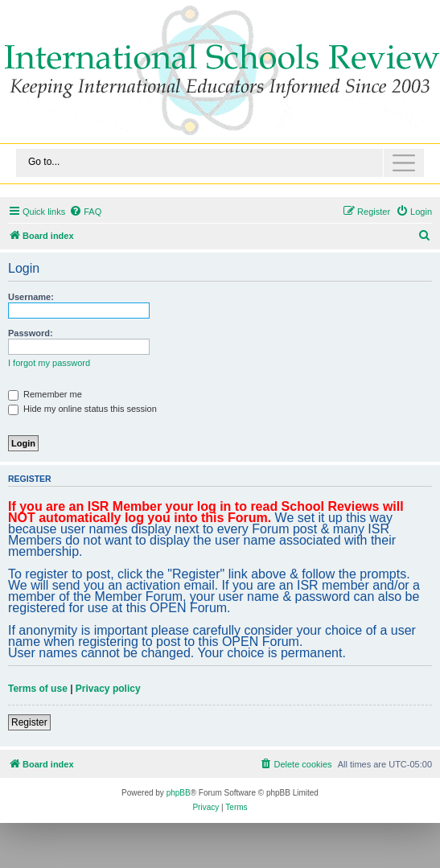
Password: (31, 333)
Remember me (45, 394)
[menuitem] (85, 212)
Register (29, 722)
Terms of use (38, 689)
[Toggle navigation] (220, 163)
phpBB (179, 793)
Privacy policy (108, 689)
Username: (31, 297)
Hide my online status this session (82, 409)
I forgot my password (49, 363)
